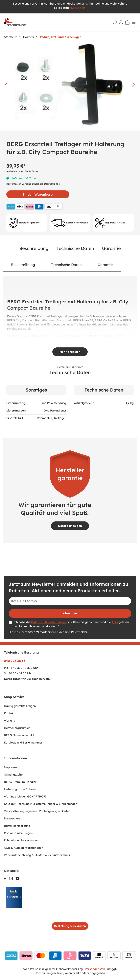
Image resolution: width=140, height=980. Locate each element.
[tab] (23, 265)
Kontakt (9, 713)
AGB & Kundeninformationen (23, 848)
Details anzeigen (70, 526)
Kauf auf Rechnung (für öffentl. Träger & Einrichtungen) (41, 804)
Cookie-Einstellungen (18, 833)
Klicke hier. (79, 8)
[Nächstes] (134, 85)
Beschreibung (34, 248)
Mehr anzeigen (70, 352)
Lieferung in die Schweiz (20, 789)
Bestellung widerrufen (70, 926)
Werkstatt (11, 721)
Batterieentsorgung (17, 826)
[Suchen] (115, 22)
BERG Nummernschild (19, 735)
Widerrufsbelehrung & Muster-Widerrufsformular (37, 855)
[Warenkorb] (127, 22)
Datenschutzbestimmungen (49, 622)
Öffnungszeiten (14, 775)
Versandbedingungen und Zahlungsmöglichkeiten (37, 811)
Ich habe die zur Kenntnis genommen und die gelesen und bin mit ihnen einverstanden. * (71, 624)
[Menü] (134, 22)
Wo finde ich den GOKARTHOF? (25, 796)
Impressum (12, 767)
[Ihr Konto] (121, 22)
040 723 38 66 (15, 661)
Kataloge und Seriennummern (24, 743)
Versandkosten (95, 969)
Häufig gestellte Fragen (20, 706)
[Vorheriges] (6, 85)
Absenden (70, 613)
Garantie (111, 248)
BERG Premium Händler (20, 782)
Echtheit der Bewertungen (21, 840)
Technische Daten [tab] (66, 265)
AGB (115, 622)
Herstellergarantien (17, 728)
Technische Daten (75, 248)
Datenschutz (12, 818)
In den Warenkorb (38, 194)
